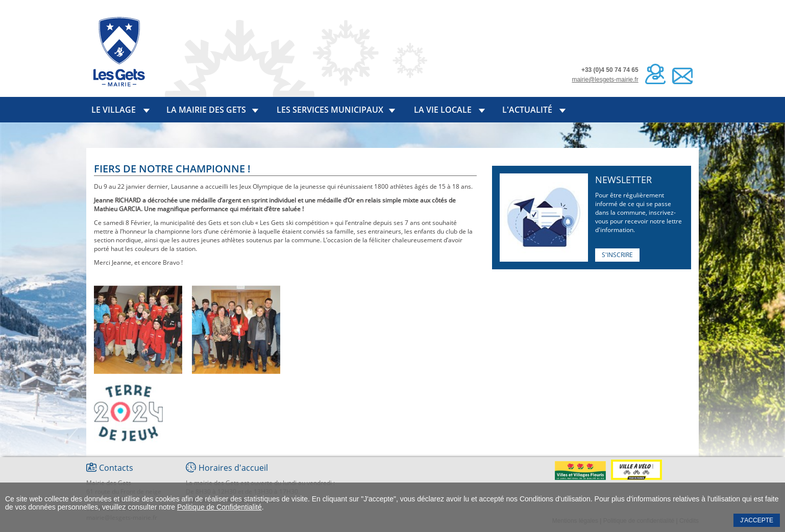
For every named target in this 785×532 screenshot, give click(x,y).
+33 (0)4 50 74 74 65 (610, 70)
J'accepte (757, 520)
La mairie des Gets (206, 110)
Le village (114, 110)
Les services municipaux (330, 110)
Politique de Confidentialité (219, 507)
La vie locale (443, 110)
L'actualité (527, 110)
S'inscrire (617, 255)
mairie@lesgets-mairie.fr (605, 80)
